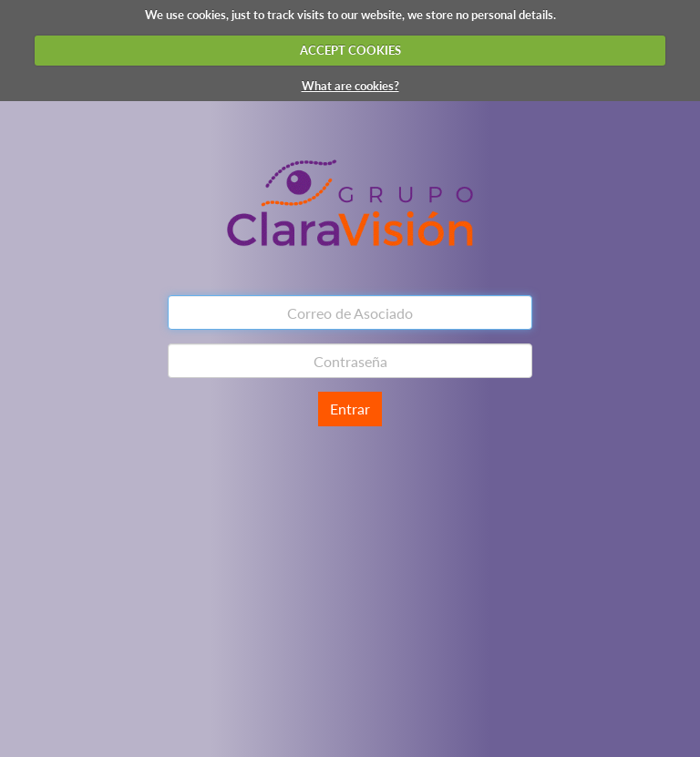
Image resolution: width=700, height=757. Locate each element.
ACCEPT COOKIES (350, 50)
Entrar (350, 409)
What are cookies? (350, 86)
